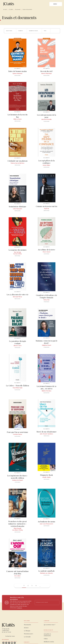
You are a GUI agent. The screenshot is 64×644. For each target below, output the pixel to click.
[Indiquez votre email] (45, 603)
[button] (10, 31)
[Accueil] (9, 4)
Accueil (5, 9)
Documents (18, 9)
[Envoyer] (57, 603)
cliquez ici (20, 608)
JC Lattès (11, 9)
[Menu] (56, 4)
